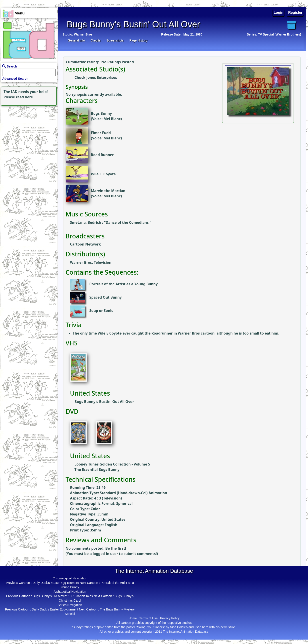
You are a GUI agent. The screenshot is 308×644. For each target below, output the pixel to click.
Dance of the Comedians (128, 222)
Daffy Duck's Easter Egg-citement (56, 583)
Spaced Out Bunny (106, 297)
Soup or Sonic (101, 311)
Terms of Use (148, 618)
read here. (25, 97)
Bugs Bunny (101, 113)
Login (279, 13)
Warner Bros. (84, 34)
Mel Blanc (112, 119)
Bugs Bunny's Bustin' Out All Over (104, 402)
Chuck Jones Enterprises (96, 77)
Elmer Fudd (101, 133)
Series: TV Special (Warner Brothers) (274, 34)
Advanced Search (15, 79)
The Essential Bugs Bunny (97, 470)
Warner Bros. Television (91, 262)
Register (295, 13)
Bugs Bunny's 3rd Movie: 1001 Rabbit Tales (63, 596)
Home (133, 618)
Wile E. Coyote (103, 174)
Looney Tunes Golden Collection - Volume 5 (112, 464)
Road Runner (102, 155)
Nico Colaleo (179, 627)
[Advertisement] (28, 135)
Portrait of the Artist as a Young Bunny (124, 284)
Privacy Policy (170, 618)
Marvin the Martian (108, 191)
